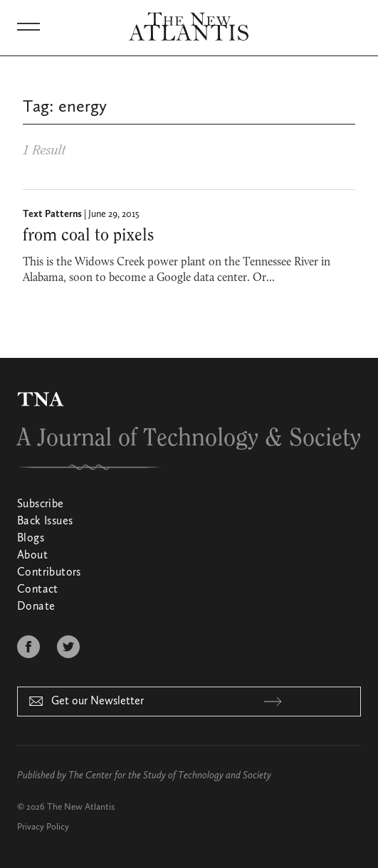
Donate (36, 607)
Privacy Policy (43, 827)
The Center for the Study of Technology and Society (170, 776)
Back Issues (45, 522)
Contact (38, 590)
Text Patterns (52, 214)
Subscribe (41, 504)
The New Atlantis (81, 807)
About (32, 556)
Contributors (49, 573)
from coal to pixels (88, 235)
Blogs (31, 539)
